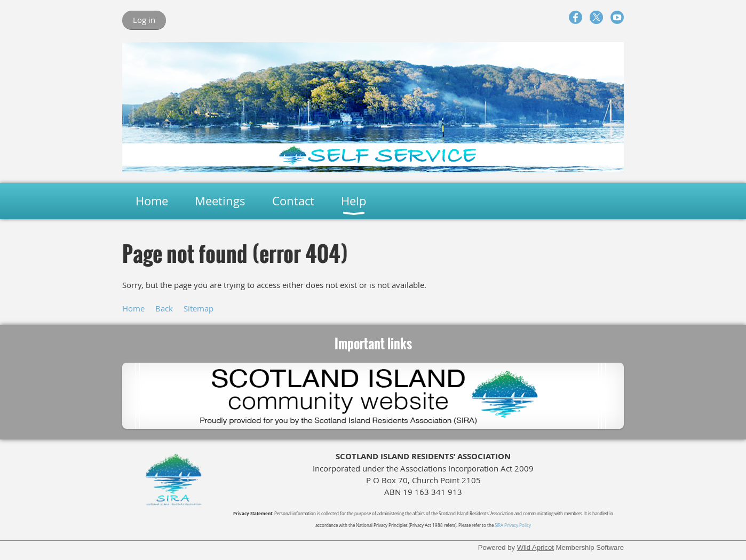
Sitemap (199, 308)
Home (133, 308)
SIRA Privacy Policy (513, 525)
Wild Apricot (535, 547)
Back (164, 308)
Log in (144, 20)
